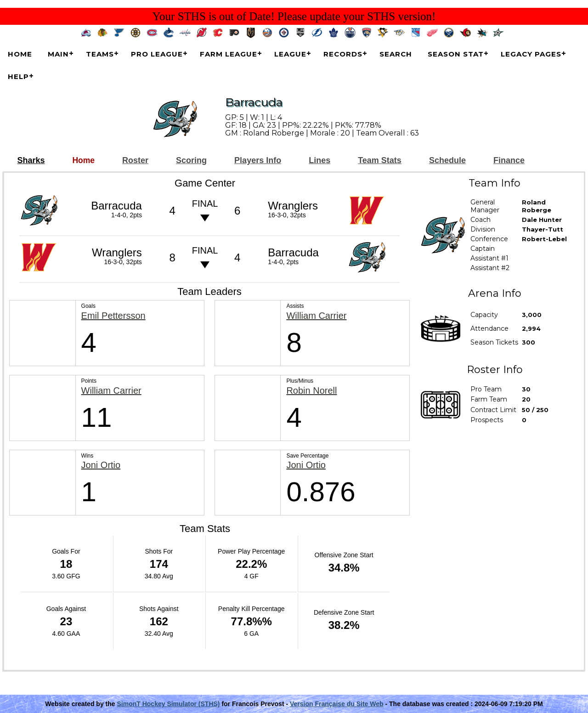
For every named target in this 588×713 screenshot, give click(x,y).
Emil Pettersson (113, 316)
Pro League (157, 54)
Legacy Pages (531, 54)
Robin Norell (311, 391)
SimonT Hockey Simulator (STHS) (168, 704)
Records (343, 54)
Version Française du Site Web (337, 704)
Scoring (191, 161)
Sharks (31, 161)
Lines (319, 161)
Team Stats (380, 161)
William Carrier (316, 316)
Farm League (229, 54)
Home (20, 54)
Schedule (447, 161)
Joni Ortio (101, 465)
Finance (509, 161)
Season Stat (456, 54)
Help (18, 76)
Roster (135, 161)
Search (396, 54)
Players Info (258, 161)
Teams (100, 54)
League (290, 54)
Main (58, 54)
